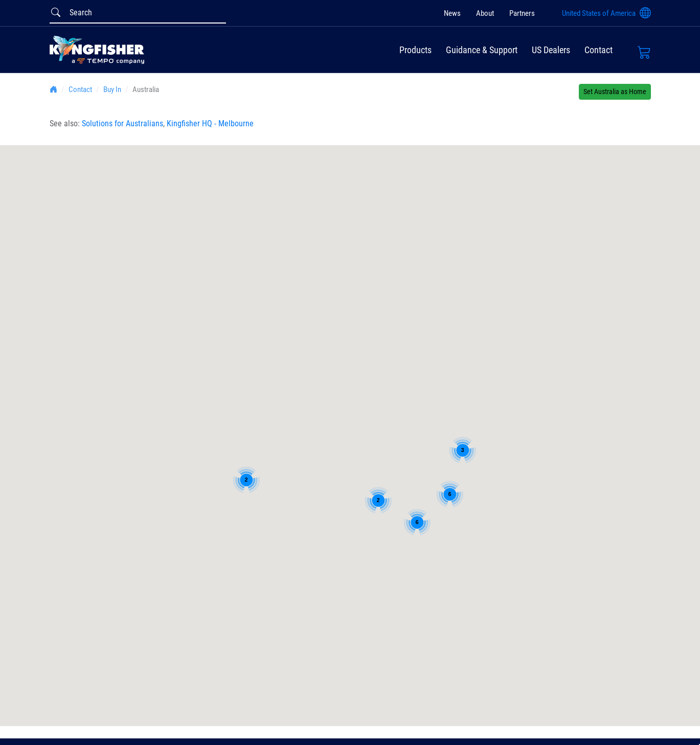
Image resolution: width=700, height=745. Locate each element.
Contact (599, 50)
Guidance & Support (482, 50)
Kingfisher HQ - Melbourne (210, 123)
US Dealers (551, 50)
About (485, 13)
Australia (146, 89)
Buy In (112, 89)
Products (415, 50)
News (452, 13)
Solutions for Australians (122, 123)
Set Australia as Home (615, 92)
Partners (522, 13)
